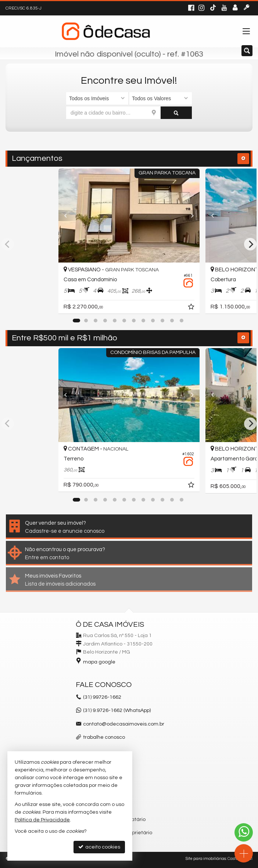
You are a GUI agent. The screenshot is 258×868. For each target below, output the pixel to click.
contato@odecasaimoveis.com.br (124, 724)
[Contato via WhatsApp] (244, 832)
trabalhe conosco (104, 737)
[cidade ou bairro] (113, 113)
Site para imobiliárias (206, 859)
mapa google (99, 662)
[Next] (189, 216)
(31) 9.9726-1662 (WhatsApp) (117, 710)
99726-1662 (102, 697)
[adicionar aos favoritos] (192, 308)
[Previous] (69, 216)
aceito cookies (99, 847)
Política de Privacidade (42, 820)
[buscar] (176, 113)
